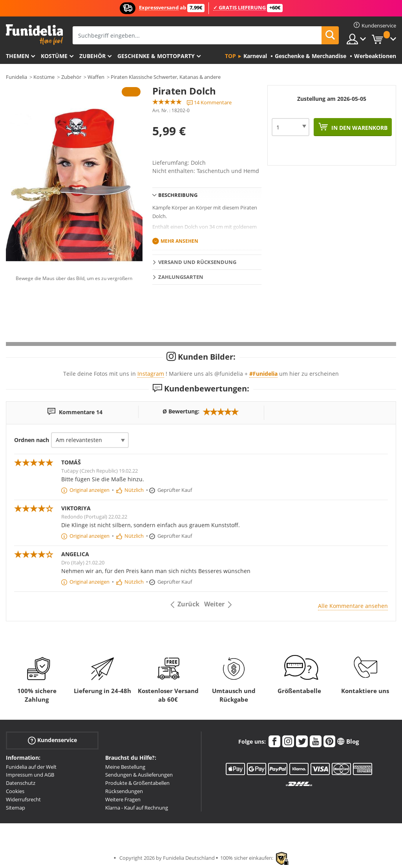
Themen (17, 56)
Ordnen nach (32, 440)
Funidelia (16, 77)
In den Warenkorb (359, 128)
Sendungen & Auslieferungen (139, 775)
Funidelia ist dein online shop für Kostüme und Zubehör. (34, 35)
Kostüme (54, 56)
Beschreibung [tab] (178, 195)
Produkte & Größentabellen (137, 783)
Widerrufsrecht (23, 799)
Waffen (96, 77)
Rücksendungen (124, 791)
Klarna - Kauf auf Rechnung (137, 808)
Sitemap (16, 808)
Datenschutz (21, 783)
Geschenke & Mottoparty (156, 56)
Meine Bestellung (125, 767)
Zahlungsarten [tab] (181, 277)
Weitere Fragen (123, 799)
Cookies (15, 791)
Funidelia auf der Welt (31, 767)
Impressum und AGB (30, 775)
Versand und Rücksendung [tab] (197, 262)
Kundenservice (52, 740)
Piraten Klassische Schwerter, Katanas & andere (166, 77)
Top (230, 56)
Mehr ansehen (179, 241)
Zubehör (92, 56)
